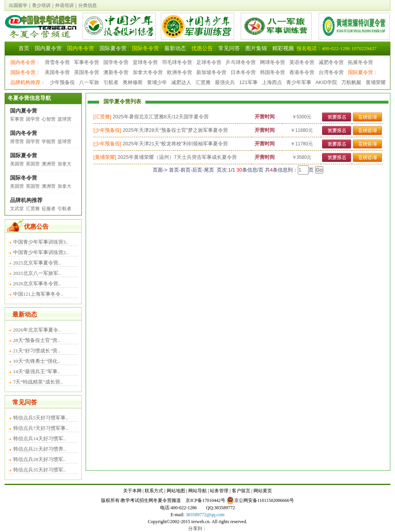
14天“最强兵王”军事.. (37, 371)
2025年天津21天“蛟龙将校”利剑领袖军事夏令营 (175, 144)
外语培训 (64, 5)
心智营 (49, 119)
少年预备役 (62, 82)
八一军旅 (89, 82)
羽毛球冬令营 (177, 62)
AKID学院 (326, 82)
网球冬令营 (273, 62)
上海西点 (272, 82)
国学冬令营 (116, 62)
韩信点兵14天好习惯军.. (40, 439)
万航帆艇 (351, 82)
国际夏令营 (113, 48)
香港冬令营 (302, 72)
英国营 (33, 164)
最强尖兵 (225, 82)
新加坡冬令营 (211, 72)
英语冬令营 (302, 62)
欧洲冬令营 (180, 72)
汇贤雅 (203, 82)
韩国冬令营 (273, 72)
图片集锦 (256, 48)
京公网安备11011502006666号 (260, 500)
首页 (24, 48)
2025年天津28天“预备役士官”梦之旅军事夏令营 (175, 130)
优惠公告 (202, 48)
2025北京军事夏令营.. (37, 263)
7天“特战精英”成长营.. (38, 382)
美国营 (17, 164)
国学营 (33, 119)
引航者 (111, 82)
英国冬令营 (87, 72)
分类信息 (88, 5)
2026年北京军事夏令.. (37, 330)
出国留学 (18, 5)
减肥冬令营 (331, 62)
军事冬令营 (87, 62)
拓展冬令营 (360, 62)
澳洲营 (49, 164)
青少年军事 (299, 82)
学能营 (49, 141)
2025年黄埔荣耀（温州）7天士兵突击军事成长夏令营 (177, 157)
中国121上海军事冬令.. (38, 294)
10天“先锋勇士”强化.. (37, 361)
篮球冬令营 (145, 62)
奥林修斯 (133, 82)
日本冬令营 (243, 72)
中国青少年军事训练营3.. (41, 242)
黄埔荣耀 (376, 82)
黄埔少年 (157, 82)
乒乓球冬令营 (241, 62)
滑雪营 (17, 141)
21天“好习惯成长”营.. (37, 351)
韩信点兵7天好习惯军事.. (41, 428)
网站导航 (197, 491)
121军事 (248, 82)
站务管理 (219, 491)
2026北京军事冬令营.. (37, 284)
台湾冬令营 (331, 72)
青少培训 (41, 5)
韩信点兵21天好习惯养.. (40, 449)
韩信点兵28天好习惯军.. (40, 459)
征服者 (49, 209)
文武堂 (17, 209)
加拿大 (64, 164)
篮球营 (64, 119)
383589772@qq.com (205, 515)
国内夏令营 (48, 48)
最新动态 (175, 48)
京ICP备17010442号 (205, 500)
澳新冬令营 (116, 72)
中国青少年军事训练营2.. (41, 252)
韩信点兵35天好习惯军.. (40, 470)
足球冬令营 (209, 62)
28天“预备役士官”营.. (37, 340)
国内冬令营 (81, 48)
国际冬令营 (145, 48)
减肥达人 (181, 82)
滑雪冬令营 (57, 62)
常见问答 (229, 48)
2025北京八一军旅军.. (37, 273)
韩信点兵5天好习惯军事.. (41, 418)
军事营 (17, 119)
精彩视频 (283, 48)
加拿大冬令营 (148, 72)
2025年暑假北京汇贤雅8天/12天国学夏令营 (161, 117)
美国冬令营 (57, 72)
